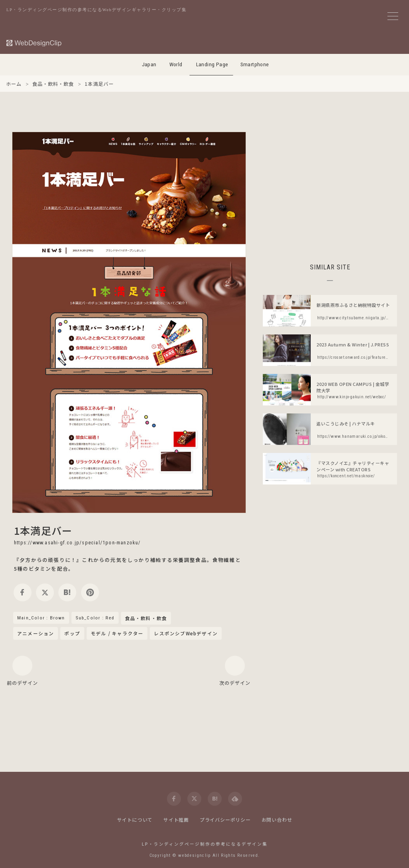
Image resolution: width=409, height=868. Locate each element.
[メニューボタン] (393, 16)
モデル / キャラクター (117, 633)
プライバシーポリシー (225, 820)
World (176, 64)
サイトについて (135, 820)
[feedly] (235, 799)
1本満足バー (43, 530)
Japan (149, 64)
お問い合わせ (277, 820)
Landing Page (212, 64)
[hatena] (67, 592)
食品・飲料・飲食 (146, 619)
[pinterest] (90, 592)
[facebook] (23, 592)
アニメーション (36, 633)
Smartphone (255, 64)
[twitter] (45, 592)
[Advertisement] (330, 188)
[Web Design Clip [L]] (34, 43)
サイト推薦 (176, 820)
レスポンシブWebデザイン (186, 633)
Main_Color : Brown (41, 618)
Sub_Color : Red (95, 618)
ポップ (72, 633)
